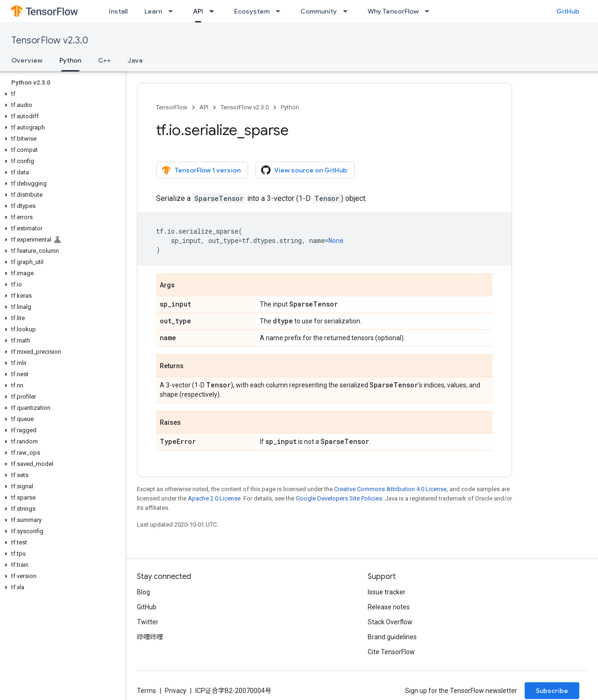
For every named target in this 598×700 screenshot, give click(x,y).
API (204, 107)
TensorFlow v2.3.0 (50, 40)
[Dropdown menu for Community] (348, 11)
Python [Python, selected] (70, 60)
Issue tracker (387, 592)
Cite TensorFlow (391, 652)
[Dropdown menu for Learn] (173, 11)
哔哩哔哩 (150, 637)
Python (290, 107)
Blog (143, 592)
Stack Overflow (390, 622)
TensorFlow (172, 107)
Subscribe (552, 691)
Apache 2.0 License (214, 498)
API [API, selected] (198, 11)
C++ (104, 60)
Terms (146, 691)
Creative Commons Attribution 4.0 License (390, 489)
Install (118, 11)
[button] (61, 94)
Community (319, 11)
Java (135, 60)
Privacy (176, 691)
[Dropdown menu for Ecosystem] (281, 11)
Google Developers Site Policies (339, 498)
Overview (27, 60)
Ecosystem (252, 11)
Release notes (389, 607)
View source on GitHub (304, 170)
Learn (153, 11)
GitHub (568, 11)
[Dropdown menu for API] (214, 11)
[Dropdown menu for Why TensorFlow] (430, 11)
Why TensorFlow (393, 11)
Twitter (148, 622)
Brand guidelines (392, 637)
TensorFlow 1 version (201, 170)
